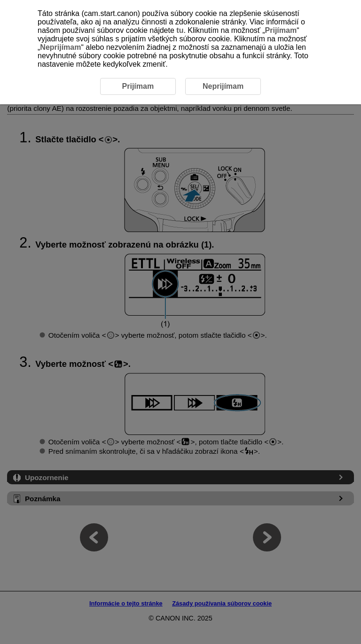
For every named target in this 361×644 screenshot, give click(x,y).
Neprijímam (60, 47)
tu (180, 30)
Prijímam (281, 30)
